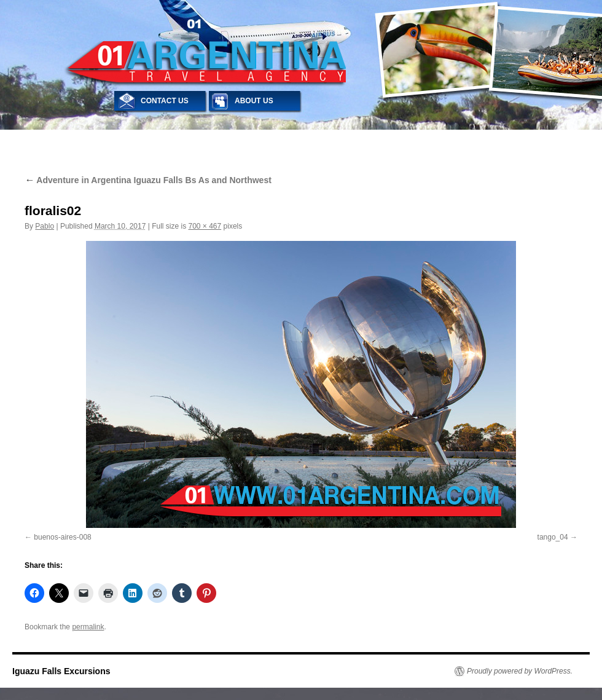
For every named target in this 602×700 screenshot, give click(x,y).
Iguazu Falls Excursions (61, 671)
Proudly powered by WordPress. (520, 671)
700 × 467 (205, 226)
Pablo (45, 226)
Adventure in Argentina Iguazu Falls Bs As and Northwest (148, 180)
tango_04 (553, 537)
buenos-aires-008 (62, 537)
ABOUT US (254, 101)
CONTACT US (165, 101)
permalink (88, 627)
